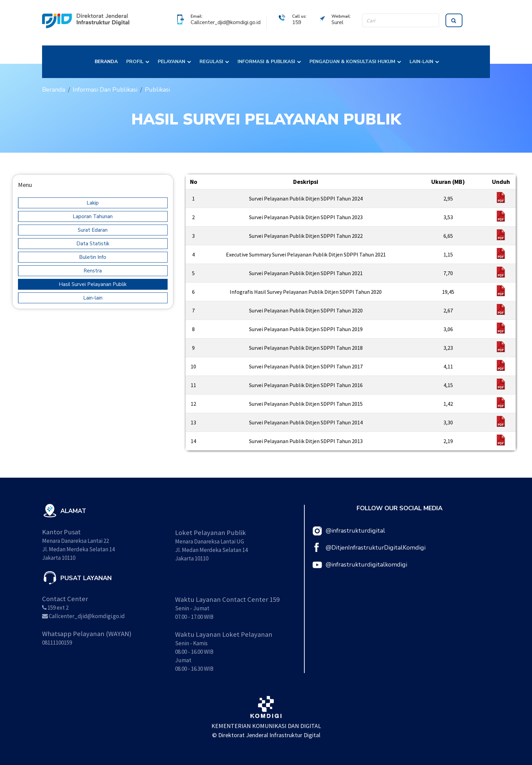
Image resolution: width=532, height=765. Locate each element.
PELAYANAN (172, 62)
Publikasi (157, 90)
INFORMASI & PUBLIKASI (266, 62)
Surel (337, 22)
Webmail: (341, 16)
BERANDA (106, 62)
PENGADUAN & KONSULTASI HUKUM (352, 62)
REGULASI (211, 62)
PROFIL (135, 62)
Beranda (54, 90)
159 (297, 22)
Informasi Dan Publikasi (105, 90)
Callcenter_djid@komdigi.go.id (226, 22)
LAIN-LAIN (421, 62)
